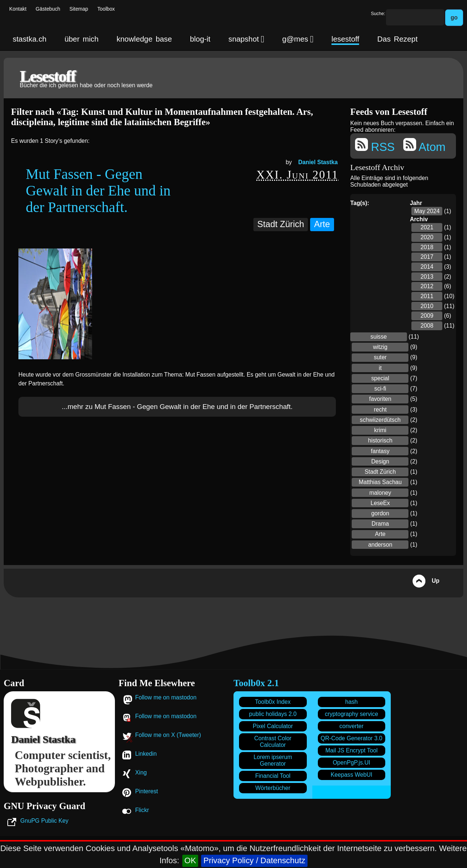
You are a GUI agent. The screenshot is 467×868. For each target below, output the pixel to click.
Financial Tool (273, 776)
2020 (427, 237)
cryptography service (352, 714)
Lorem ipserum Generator (273, 760)
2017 (427, 257)
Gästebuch (48, 9)
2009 (427, 316)
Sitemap (79, 9)
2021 (427, 227)
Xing (141, 772)
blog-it (200, 39)
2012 (427, 286)
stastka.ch (29, 39)
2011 (427, 296)
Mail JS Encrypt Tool (351, 750)
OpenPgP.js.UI (351, 763)
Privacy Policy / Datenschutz (254, 860)
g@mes (298, 39)
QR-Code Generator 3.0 (352, 738)
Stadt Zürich (281, 224)
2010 (427, 306)
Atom (424, 146)
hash (351, 702)
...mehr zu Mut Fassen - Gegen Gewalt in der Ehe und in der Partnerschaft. (177, 407)
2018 (427, 247)
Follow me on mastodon (166, 697)
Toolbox (106, 9)
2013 (427, 277)
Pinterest (147, 791)
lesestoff (345, 39)
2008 (427, 326)
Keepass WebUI (352, 775)
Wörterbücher (273, 788)
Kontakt (18, 9)
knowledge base (144, 39)
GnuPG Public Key (44, 821)
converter (352, 726)
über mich (81, 39)
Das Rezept (397, 39)
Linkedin (146, 754)
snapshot (246, 39)
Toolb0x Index (273, 702)
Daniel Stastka (318, 162)
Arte (322, 224)
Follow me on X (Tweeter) (168, 735)
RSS (375, 146)
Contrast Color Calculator (273, 742)
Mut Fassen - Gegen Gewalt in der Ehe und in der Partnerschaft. (98, 190)
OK (190, 860)
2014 (427, 267)
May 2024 (427, 211)
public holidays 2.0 (273, 714)
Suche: (378, 14)
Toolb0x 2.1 (256, 683)
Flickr (142, 810)
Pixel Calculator (273, 726)
